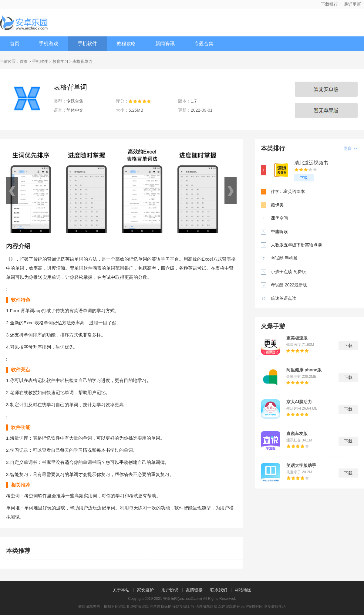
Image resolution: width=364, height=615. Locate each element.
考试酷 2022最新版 (289, 285)
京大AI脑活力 (299, 402)
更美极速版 (297, 338)
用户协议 (170, 590)
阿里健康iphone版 (304, 370)
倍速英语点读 (284, 298)
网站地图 (243, 590)
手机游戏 (49, 44)
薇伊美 (277, 205)
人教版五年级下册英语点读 (296, 245)
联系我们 (219, 590)
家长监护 (145, 590)
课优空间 (279, 218)
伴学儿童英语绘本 (288, 191)
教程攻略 (126, 44)
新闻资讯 (165, 44)
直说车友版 (297, 434)
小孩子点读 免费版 (288, 272)
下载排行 (329, 4)
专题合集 (204, 44)
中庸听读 (279, 231)
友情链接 (194, 590)
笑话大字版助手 (301, 465)
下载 (304, 178)
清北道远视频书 (311, 163)
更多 (350, 148)
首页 (15, 44)
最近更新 (352, 4)
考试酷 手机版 (284, 258)
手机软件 (87, 44)
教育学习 (60, 61)
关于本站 (121, 590)
